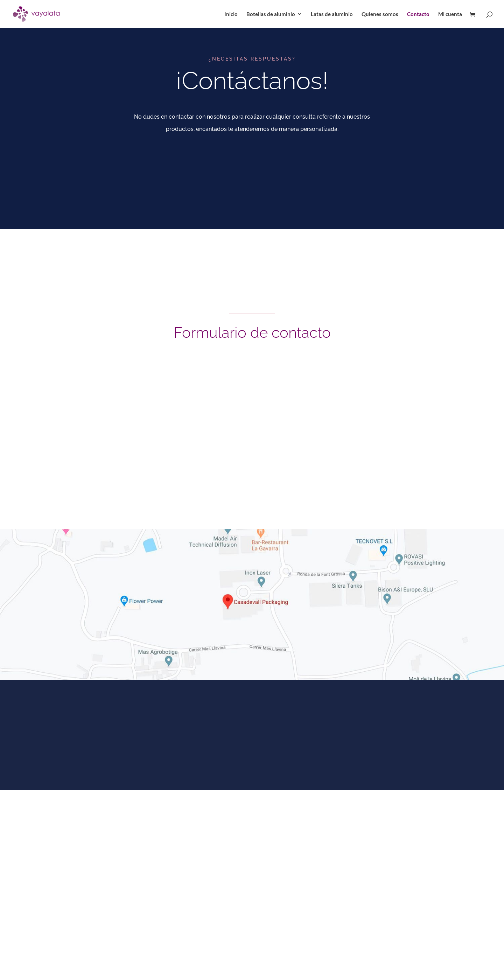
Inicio (231, 14)
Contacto (418, 14)
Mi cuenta (450, 14)
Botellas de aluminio (271, 14)
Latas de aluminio (332, 14)
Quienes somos (380, 14)
